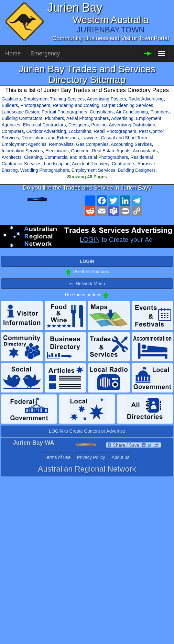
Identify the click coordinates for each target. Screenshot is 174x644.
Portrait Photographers (65, 112)
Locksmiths (80, 131)
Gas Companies (92, 144)
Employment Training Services (54, 99)
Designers (78, 125)
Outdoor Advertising (46, 131)
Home (13, 53)
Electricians (57, 151)
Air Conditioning (132, 112)
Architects (11, 157)
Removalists (61, 144)
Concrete (80, 151)
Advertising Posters (107, 99)
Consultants (102, 112)
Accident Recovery (91, 164)
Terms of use (58, 457)
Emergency (45, 53)
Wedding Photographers (45, 170)
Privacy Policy (91, 457)
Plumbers (160, 112)
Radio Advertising (146, 99)
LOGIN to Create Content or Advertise (87, 431)
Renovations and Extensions (50, 138)
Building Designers (137, 170)
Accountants (145, 151)
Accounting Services (131, 144)
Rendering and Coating (76, 105)
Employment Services (93, 170)
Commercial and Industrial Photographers (86, 157)
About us (120, 457)
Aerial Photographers (88, 118)
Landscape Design (20, 112)
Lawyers (90, 138)
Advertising (122, 118)
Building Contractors (22, 118)
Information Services (22, 151)
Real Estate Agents (111, 151)
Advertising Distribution (132, 125)
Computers (13, 131)
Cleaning (33, 157)
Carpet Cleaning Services (128, 105)
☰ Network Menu (87, 284)
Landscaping (57, 164)
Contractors (124, 164)
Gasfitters (11, 99)
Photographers (35, 105)
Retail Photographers (115, 131)
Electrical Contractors (44, 125)
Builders (10, 105)
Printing (99, 125)
